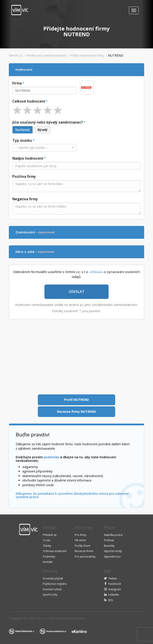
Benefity (109, 546)
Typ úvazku (22, 140)
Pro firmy (80, 535)
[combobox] (44, 91)
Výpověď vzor (112, 557)
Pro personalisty (85, 557)
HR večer (80, 540)
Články (47, 546)
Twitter (113, 578)
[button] (44, 148)
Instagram (115, 589)
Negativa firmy (25, 199)
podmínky (52, 457)
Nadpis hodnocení (28, 158)
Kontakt (48, 562)
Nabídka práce (113, 535)
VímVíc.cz (16, 55)
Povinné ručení (52, 589)
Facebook (115, 584)
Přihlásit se (50, 535)
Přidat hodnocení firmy (87, 55)
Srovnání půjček (53, 578)
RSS (111, 600)
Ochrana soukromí (55, 551)
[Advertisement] (76, 357)
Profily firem (82, 546)
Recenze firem (84, 551)
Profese (109, 540)
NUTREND (116, 55)
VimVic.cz (42, 618)
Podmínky (49, 557)
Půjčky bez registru (55, 584)
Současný (23, 130)
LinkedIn (114, 595)
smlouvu (96, 272)
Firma (17, 83)
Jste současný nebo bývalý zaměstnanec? (48, 122)
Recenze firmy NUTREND (76, 412)
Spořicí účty (50, 595)
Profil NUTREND (76, 400)
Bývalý (43, 130)
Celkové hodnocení (29, 101)
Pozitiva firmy (24, 176)
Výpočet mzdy (113, 551)
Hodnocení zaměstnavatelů (46, 55)
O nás (47, 540)
